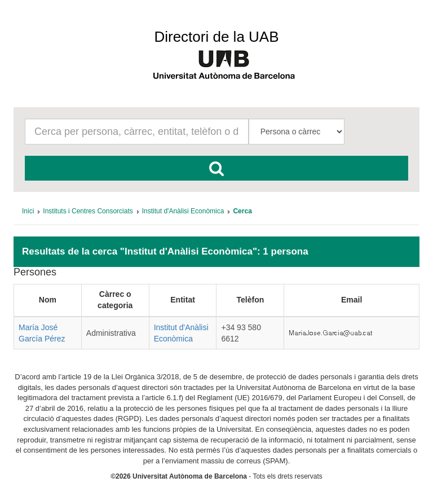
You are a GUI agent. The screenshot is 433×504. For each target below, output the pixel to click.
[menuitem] (28, 211)
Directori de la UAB (216, 37)
